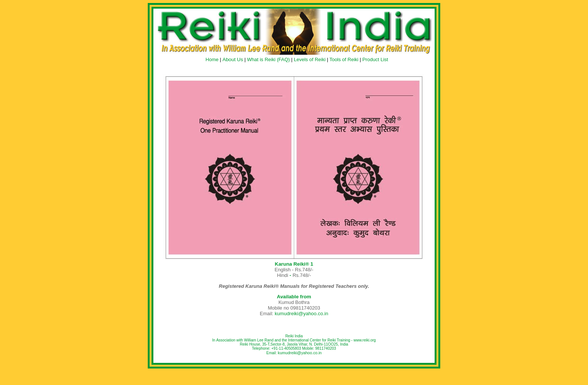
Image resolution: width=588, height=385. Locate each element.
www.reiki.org (365, 340)
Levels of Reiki (310, 59)
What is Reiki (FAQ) (268, 59)
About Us (233, 59)
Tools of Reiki (344, 59)
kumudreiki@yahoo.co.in (302, 314)
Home (212, 59)
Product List (375, 59)
